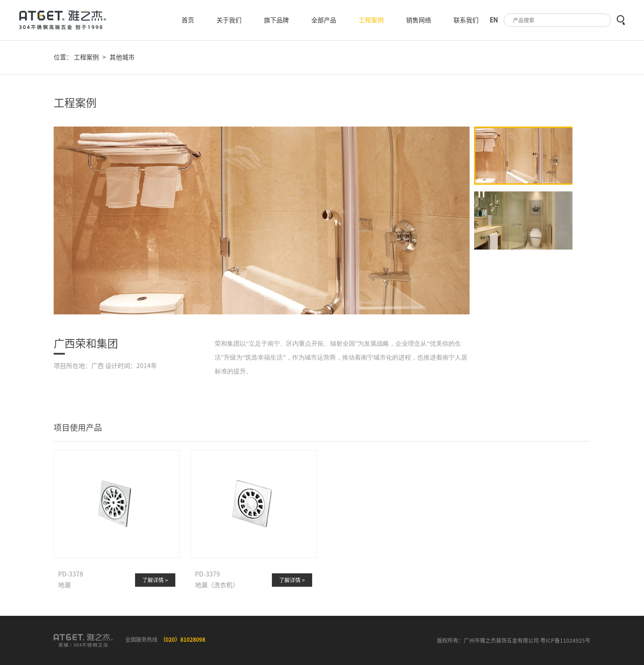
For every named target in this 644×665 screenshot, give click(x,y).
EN (494, 20)
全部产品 (324, 20)
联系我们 (466, 20)
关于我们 (229, 20)
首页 (188, 20)
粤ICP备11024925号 (565, 640)
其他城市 (122, 57)
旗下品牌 (276, 20)
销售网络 (419, 20)
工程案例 (371, 20)
